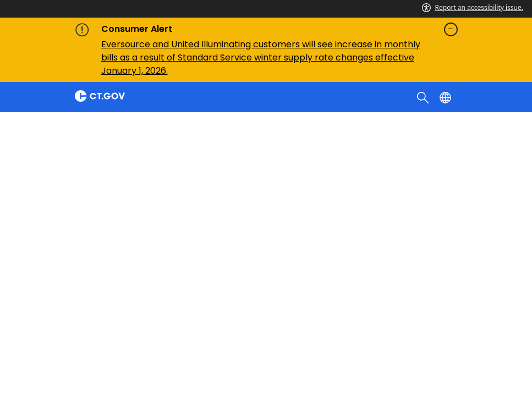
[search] (424, 97)
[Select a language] (446, 97)
